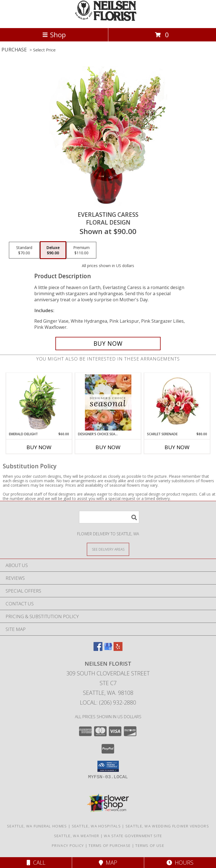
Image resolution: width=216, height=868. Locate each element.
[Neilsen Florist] (108, 20)
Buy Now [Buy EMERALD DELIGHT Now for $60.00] (39, 447)
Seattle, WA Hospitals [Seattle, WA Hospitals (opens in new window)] (96, 826)
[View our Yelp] (118, 649)
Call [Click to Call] (36, 863)
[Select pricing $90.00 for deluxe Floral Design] (53, 250)
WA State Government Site (133, 836)
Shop (54, 35)
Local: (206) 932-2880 (108, 702)
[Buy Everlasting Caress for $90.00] (108, 344)
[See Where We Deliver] (108, 549)
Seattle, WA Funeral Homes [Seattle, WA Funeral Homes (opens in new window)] (37, 826)
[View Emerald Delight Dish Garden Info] (39, 402)
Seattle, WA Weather (77, 836)
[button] (108, 766)
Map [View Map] (108, 863)
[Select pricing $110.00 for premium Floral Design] (81, 250)
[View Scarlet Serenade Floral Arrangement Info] (177, 402)
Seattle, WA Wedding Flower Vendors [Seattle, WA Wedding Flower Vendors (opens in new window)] (167, 826)
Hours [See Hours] (180, 863)
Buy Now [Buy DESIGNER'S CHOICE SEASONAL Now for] (108, 447)
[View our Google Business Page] (108, 649)
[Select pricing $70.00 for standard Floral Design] (24, 250)
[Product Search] (109, 517)
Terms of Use (150, 845)
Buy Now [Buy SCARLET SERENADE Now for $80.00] (177, 447)
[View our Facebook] (98, 649)
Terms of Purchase (110, 845)
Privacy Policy (68, 845)
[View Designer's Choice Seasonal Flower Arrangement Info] (108, 402)
